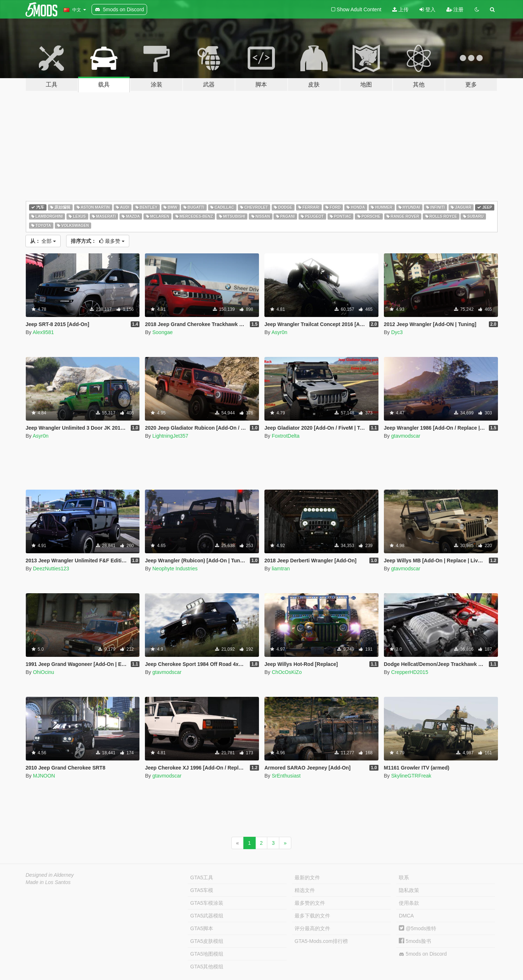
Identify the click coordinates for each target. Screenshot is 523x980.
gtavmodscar (406, 436)
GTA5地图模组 (207, 954)
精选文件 (305, 890)
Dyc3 (397, 332)
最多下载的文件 (312, 916)
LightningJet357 (170, 436)
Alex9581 (43, 332)
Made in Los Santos (48, 882)
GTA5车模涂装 (207, 903)
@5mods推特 (417, 928)
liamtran (281, 569)
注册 (455, 9)
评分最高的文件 (312, 928)
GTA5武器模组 (207, 916)
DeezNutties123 (51, 569)
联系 (404, 877)
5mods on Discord (423, 954)
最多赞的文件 (310, 903)
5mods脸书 (415, 941)
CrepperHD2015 (410, 672)
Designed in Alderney (50, 875)
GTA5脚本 (202, 928)
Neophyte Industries (175, 569)
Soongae (162, 332)
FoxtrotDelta (285, 436)
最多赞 (98, 241)
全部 (43, 241)
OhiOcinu (44, 672)
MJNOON (44, 776)
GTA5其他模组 (207, 967)
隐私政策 (409, 890)
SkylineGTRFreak (411, 776)
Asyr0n (279, 332)
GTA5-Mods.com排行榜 (321, 941)
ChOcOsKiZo (287, 672)
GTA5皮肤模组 (207, 941)
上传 (400, 9)
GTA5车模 (202, 890)
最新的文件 (307, 877)
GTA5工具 (202, 877)
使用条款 (409, 903)
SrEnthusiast (286, 776)
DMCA (406, 916)
